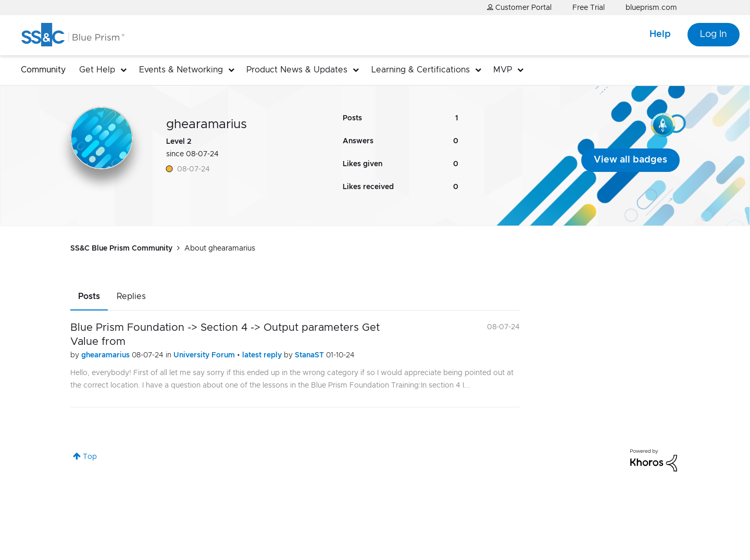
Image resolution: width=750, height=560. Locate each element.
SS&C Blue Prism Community (121, 248)
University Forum (205, 355)
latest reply (263, 355)
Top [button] (90, 457)
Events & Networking (181, 70)
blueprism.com (651, 8)
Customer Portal (519, 8)
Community (43, 70)
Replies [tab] (131, 296)
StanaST (310, 355)
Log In (714, 34)
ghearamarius (107, 355)
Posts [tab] (89, 296)
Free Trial (589, 8)
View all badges (630, 160)
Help (660, 34)
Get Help (97, 70)
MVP (503, 70)
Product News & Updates (297, 70)
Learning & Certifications (421, 70)
